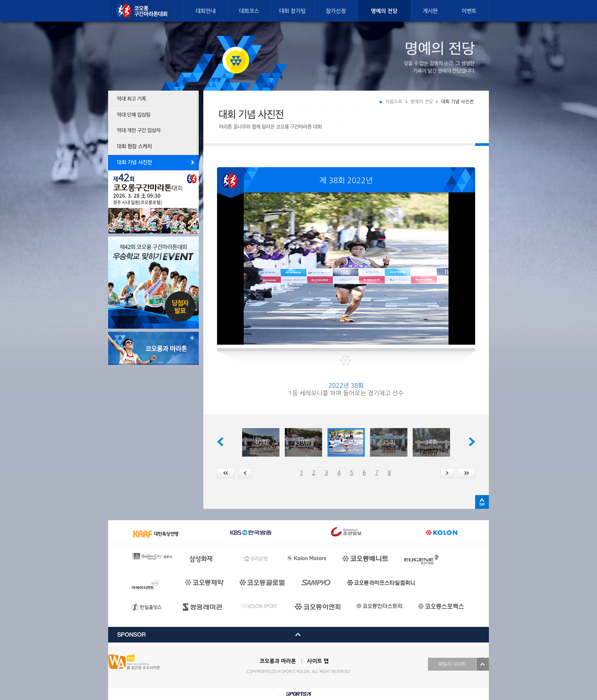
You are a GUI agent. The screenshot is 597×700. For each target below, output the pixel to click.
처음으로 (393, 102)
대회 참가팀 (292, 11)
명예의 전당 (384, 11)
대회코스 (249, 11)
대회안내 (206, 11)
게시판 (430, 11)
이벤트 (469, 11)
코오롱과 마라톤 (278, 661)
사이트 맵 (318, 661)
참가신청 (336, 11)
